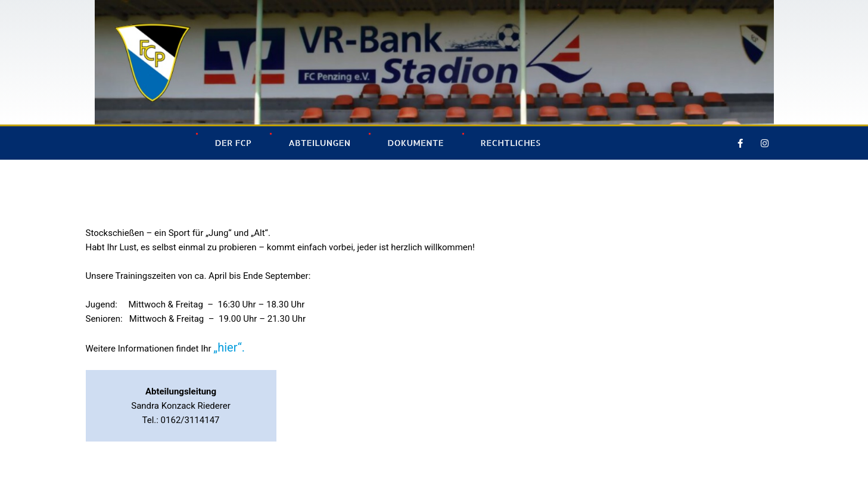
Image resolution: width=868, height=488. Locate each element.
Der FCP (233, 143)
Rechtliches (511, 143)
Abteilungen (319, 143)
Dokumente (415, 143)
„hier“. (229, 347)
